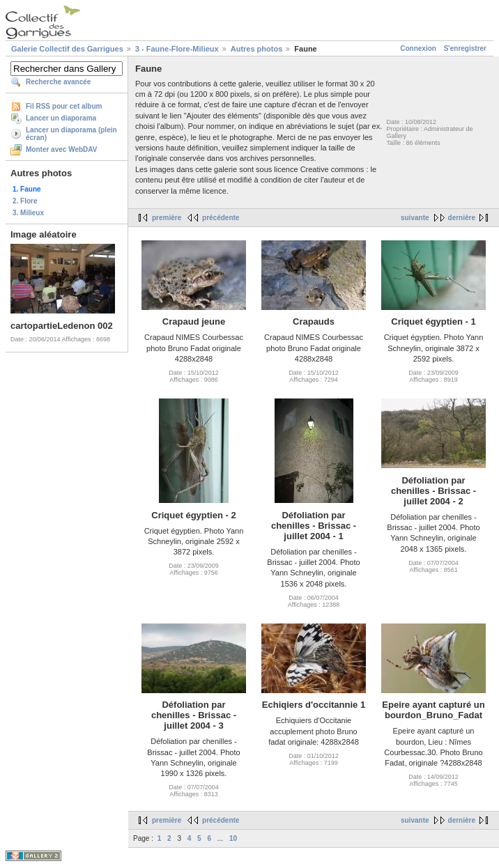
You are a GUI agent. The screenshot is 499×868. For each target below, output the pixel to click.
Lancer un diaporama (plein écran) (71, 134)
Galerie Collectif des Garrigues (67, 49)
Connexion (418, 48)
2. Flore (25, 201)
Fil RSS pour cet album (64, 106)
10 (233, 838)
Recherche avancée (58, 82)
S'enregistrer (465, 48)
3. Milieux (28, 213)
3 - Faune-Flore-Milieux (177, 49)
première (167, 218)
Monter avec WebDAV (61, 149)
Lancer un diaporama (61, 118)
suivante (415, 218)
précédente (221, 218)
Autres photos (257, 49)
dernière (462, 218)
